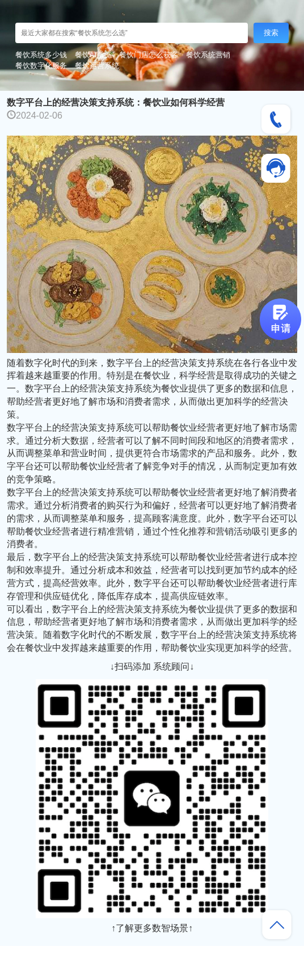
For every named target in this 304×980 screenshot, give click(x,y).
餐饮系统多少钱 (41, 55)
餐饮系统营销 (208, 55)
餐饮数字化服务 (41, 66)
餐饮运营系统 (97, 66)
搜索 (271, 33)
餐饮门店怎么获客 (149, 55)
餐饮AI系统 (93, 55)
